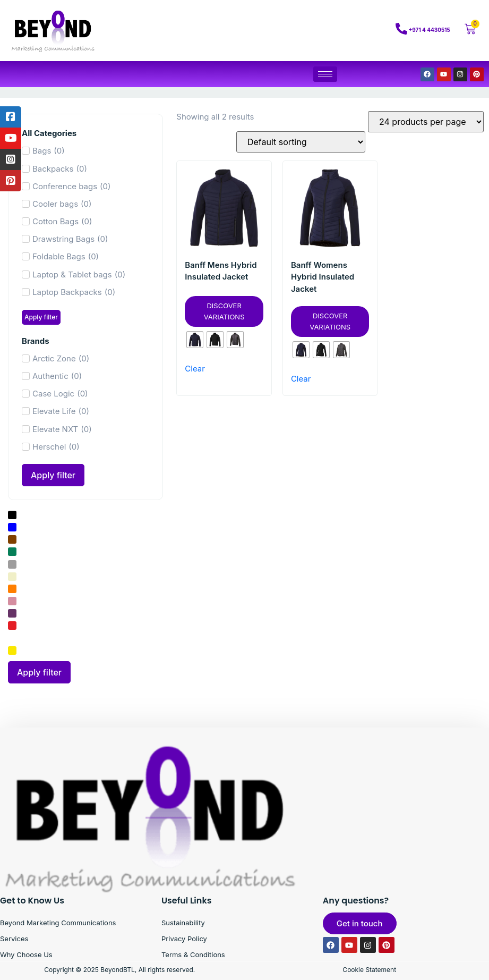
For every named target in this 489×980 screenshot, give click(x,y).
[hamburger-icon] (325, 74)
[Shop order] (301, 142)
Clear (195, 369)
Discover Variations (224, 311)
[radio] (195, 340)
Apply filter (41, 317)
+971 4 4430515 (430, 30)
